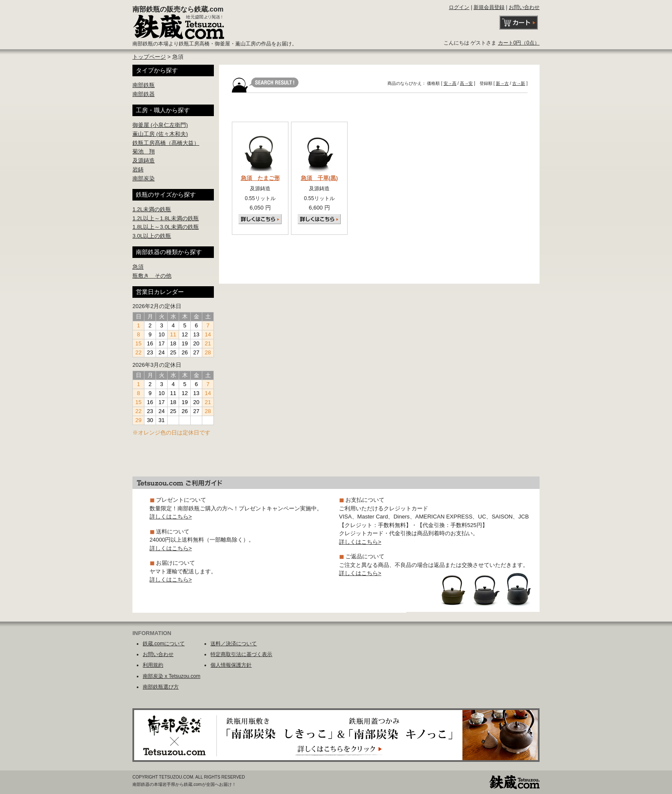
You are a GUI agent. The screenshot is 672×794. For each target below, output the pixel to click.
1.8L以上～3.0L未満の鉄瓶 (166, 227)
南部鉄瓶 (144, 85)
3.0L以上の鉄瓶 (152, 236)
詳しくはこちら (260, 219)
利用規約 (153, 665)
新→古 (502, 83)
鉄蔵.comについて (164, 644)
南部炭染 (144, 178)
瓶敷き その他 (152, 276)
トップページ (149, 57)
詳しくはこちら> (171, 517)
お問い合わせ (524, 7)
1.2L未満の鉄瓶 (152, 209)
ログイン (459, 7)
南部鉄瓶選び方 (161, 687)
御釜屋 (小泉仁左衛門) (160, 125)
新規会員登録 (489, 7)
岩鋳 (138, 169)
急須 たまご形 (260, 178)
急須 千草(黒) (319, 178)
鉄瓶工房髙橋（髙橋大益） (166, 143)
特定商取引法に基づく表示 (241, 654)
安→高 (450, 83)
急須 (138, 267)
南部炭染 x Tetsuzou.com (171, 676)
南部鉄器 (144, 94)
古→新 (519, 83)
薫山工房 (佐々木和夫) (160, 134)
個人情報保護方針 (231, 665)
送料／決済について (234, 644)
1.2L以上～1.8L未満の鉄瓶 (166, 218)
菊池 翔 (144, 151)
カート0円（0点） (519, 43)
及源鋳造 (144, 160)
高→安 (466, 83)
